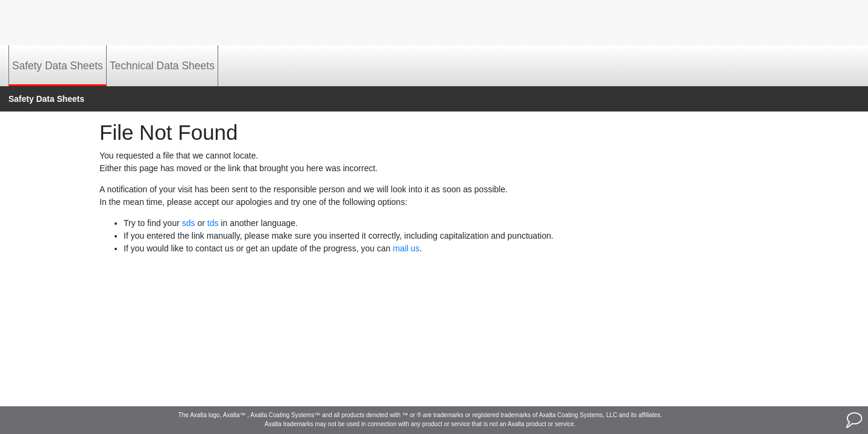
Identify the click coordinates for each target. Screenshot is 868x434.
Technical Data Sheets (162, 66)
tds (213, 223)
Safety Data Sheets (58, 66)
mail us (406, 248)
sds (189, 223)
